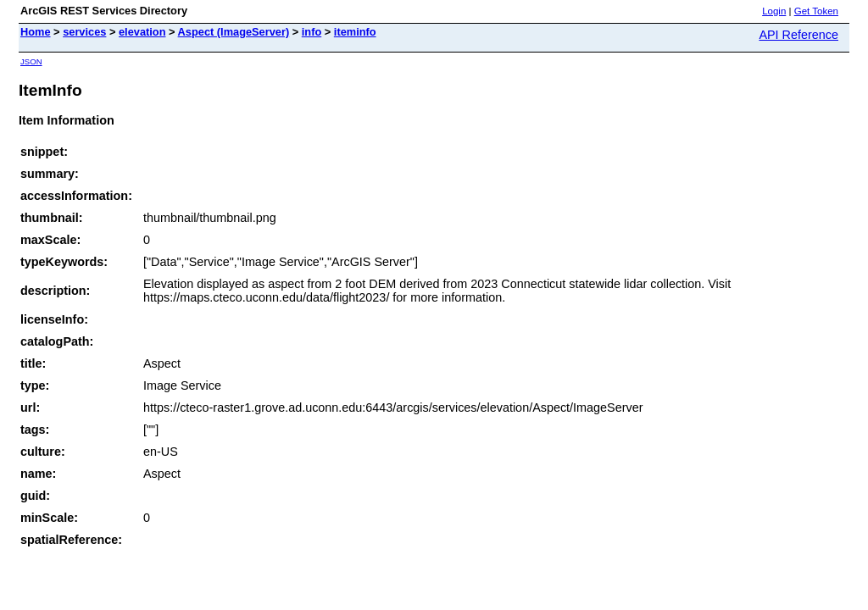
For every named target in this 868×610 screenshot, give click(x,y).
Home (36, 32)
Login (774, 11)
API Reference (798, 35)
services (84, 32)
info (312, 32)
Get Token (816, 11)
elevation (142, 32)
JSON (31, 61)
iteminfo (355, 32)
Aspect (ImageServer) (234, 32)
